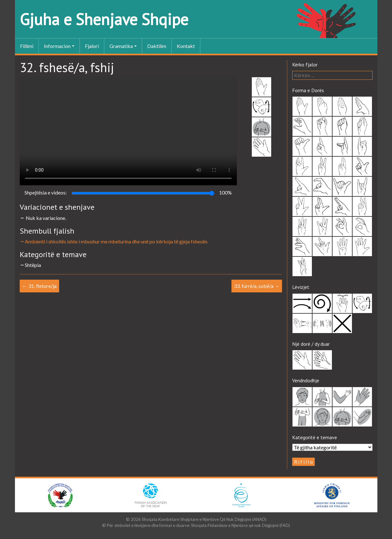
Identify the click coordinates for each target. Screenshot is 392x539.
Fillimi (27, 46)
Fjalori (92, 46)
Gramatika (121, 46)
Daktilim (157, 46)
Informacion (57, 46)
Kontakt (186, 46)
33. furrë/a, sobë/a (257, 286)
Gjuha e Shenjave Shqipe (104, 19)
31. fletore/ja (39, 286)
